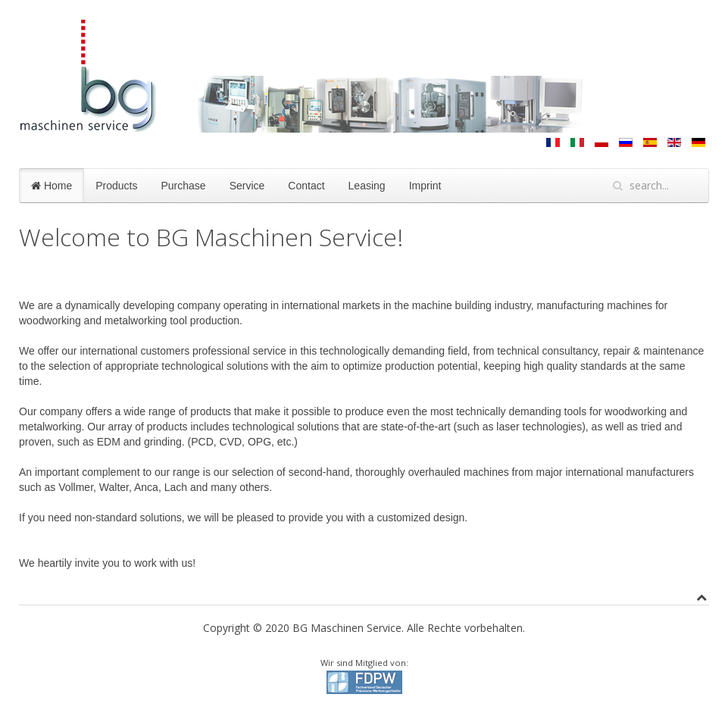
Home (52, 186)
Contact (306, 186)
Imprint (425, 186)
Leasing (367, 186)
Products (116, 186)
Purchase (183, 186)
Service (247, 186)
